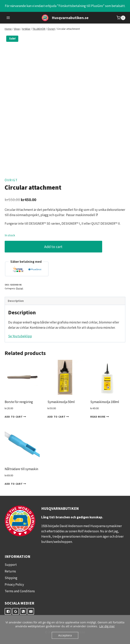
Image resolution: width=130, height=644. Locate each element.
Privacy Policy (14, 584)
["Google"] (16, 611)
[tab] (65, 301)
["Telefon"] (23, 611)
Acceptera (65, 635)
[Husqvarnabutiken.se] (65, 18)
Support (11, 565)
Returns (10, 571)
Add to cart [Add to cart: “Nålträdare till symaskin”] (16, 484)
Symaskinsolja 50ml (61, 402)
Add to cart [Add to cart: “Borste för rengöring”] (16, 417)
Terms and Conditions (20, 591)
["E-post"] (31, 611)
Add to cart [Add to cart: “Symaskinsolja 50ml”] (59, 417)
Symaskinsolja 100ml (105, 402)
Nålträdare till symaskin (21, 469)
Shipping (11, 578)
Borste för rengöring (19, 402)
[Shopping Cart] (121, 18)
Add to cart (56, 247)
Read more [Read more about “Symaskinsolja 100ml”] (100, 417)
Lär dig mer (107, 626)
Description (16, 301)
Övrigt (11, 180)
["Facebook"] (8, 611)
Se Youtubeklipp (20, 336)
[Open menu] (8, 18)
